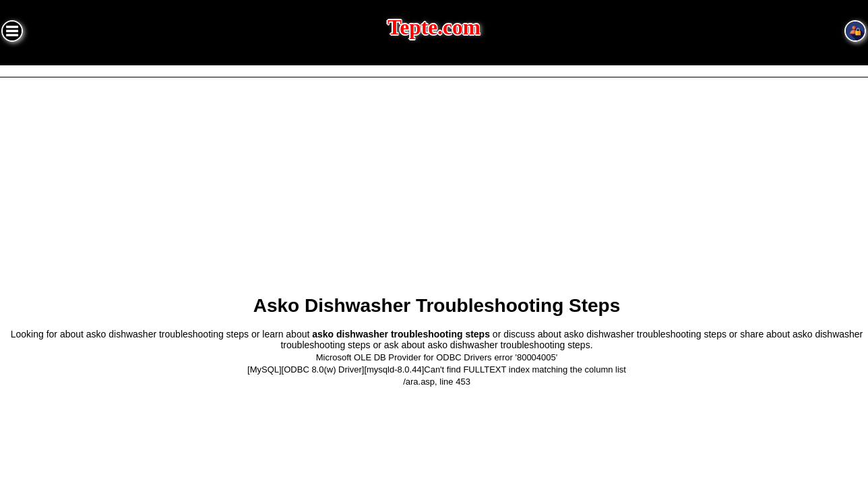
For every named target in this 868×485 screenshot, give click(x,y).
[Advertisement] (434, 179)
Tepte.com (434, 27)
